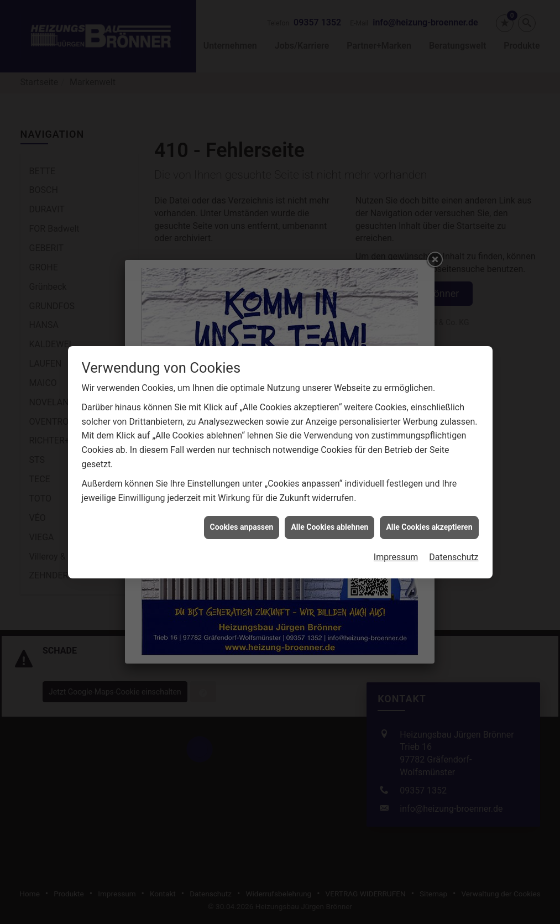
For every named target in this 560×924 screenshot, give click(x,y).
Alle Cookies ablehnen (329, 513)
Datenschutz (454, 543)
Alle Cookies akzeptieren (429, 513)
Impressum (396, 543)
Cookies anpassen (242, 513)
